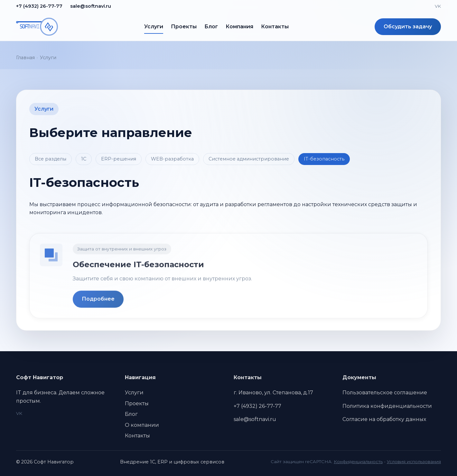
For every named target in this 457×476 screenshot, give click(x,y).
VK (438, 6)
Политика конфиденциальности (387, 406)
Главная (25, 58)
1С (84, 159)
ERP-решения (119, 159)
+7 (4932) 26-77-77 (39, 6)
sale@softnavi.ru (91, 6)
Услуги (154, 27)
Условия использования (414, 462)
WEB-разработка (172, 159)
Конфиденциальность (358, 462)
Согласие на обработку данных (384, 419)
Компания (239, 27)
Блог (211, 27)
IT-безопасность (324, 159)
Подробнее (98, 301)
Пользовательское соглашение (385, 393)
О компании (142, 425)
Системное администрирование (249, 159)
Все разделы (51, 159)
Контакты (275, 27)
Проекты (184, 27)
